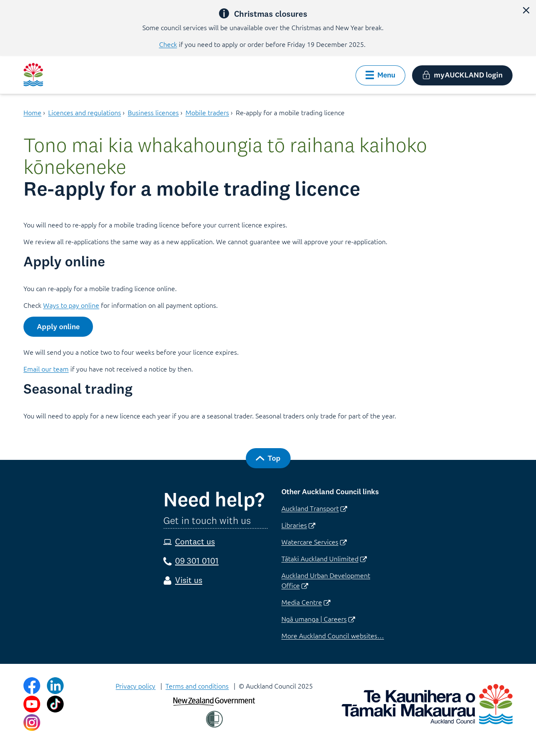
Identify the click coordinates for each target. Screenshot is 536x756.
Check (168, 44)
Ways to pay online (71, 305)
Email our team (46, 369)
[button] (526, 10)
